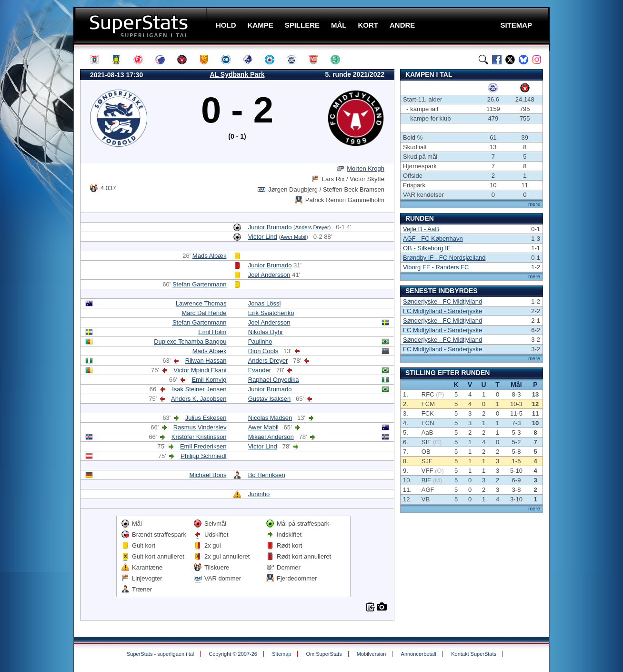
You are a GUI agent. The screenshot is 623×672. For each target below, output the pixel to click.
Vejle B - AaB (421, 229)
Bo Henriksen (267, 475)
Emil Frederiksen (203, 446)
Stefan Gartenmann (199, 284)
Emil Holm (212, 332)
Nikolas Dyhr (266, 332)
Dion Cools (263, 351)
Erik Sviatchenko (271, 313)
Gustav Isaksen (270, 399)
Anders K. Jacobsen (199, 399)
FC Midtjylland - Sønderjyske (442, 311)
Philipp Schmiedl (203, 456)
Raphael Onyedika (274, 380)
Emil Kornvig (209, 380)
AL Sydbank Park (237, 74)
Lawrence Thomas (201, 303)
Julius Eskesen (206, 418)
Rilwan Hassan (206, 361)
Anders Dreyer (312, 227)
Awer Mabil (293, 237)
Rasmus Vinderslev (200, 427)
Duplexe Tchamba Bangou (190, 341)
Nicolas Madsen (270, 418)
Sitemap (281, 654)
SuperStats (141, 25)
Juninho (259, 494)
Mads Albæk (210, 256)
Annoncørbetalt (419, 654)
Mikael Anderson (271, 437)
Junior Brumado (270, 227)
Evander (260, 370)
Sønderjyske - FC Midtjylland (442, 301)
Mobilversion (372, 654)
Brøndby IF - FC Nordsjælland (444, 258)
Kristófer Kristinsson (199, 437)
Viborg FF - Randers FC (436, 267)
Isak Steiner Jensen (199, 389)
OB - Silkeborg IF (427, 248)
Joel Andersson (269, 275)
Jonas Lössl (265, 303)
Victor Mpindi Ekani (200, 370)
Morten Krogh (366, 168)
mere (534, 204)
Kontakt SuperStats (474, 654)
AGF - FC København (433, 239)
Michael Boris (208, 475)
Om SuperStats (324, 654)
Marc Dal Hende (204, 313)
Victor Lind (263, 237)
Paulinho (260, 341)
